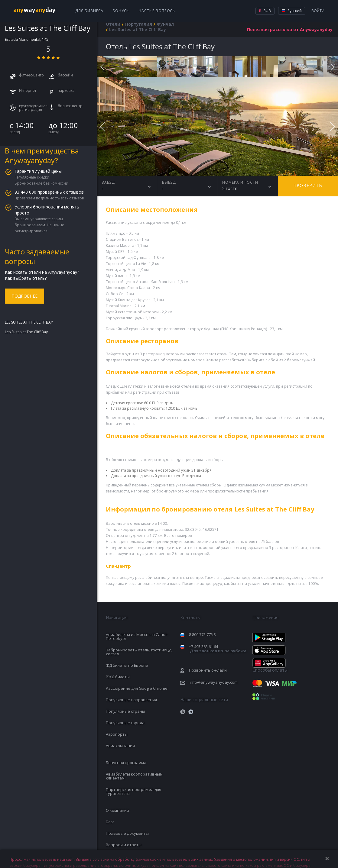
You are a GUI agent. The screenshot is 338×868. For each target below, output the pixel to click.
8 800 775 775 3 (202, 634)
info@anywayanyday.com (214, 682)
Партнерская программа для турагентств (133, 791)
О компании (117, 810)
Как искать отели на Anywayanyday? (42, 272)
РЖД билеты (118, 677)
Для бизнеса (89, 11)
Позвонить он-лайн (208, 670)
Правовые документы (127, 833)
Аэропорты (117, 734)
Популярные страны (125, 711)
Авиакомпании (120, 746)
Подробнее (24, 296)
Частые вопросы (157, 11)
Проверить (308, 185)
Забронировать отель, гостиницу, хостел (139, 652)
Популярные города (125, 723)
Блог (110, 822)
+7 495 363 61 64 (218, 649)
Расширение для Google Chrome (137, 688)
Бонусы (121, 11)
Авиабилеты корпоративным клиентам (134, 776)
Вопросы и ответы (124, 845)
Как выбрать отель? (26, 278)
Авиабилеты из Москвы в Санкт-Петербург (137, 636)
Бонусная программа (126, 763)
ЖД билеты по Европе (127, 665)
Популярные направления (131, 700)
